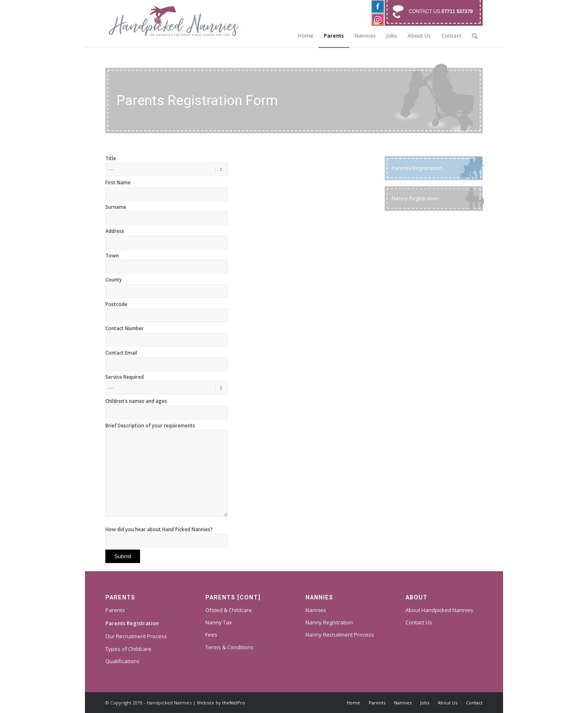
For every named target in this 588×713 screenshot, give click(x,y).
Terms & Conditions (229, 647)
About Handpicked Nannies (439, 610)
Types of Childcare (128, 649)
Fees (211, 635)
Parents (115, 610)
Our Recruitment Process (136, 636)
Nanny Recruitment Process (340, 635)
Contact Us (419, 622)
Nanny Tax (219, 622)
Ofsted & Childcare (229, 610)
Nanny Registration (329, 622)
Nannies (316, 610)
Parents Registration (132, 623)
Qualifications (122, 661)
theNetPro (234, 703)
